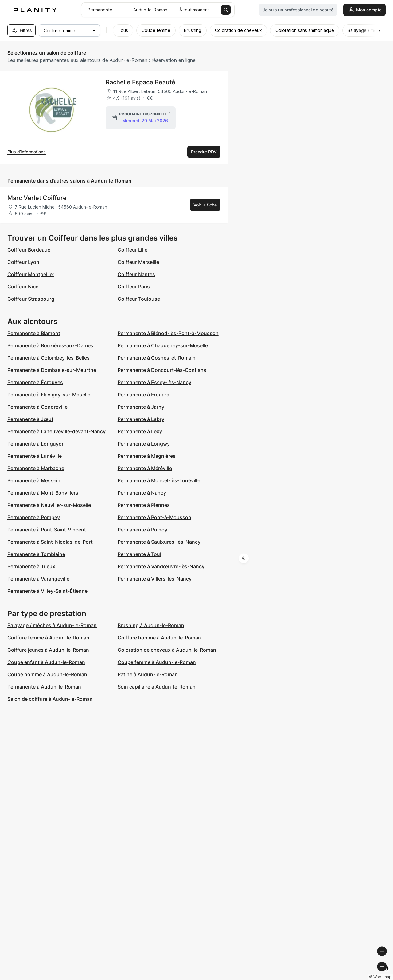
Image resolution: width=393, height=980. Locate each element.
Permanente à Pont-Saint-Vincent (47, 530)
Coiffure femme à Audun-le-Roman (48, 638)
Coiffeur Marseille (138, 262)
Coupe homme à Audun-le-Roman (47, 674)
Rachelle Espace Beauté (140, 82)
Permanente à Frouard (144, 395)
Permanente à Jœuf (30, 419)
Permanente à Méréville (145, 468)
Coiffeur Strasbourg (31, 299)
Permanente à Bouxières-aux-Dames (50, 345)
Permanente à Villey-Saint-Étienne (47, 591)
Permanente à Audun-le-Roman (44, 687)
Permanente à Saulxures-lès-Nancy (159, 542)
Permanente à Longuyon (36, 444)
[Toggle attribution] (386, 974)
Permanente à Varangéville (38, 579)
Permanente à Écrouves (35, 382)
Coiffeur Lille (132, 250)
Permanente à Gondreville (37, 407)
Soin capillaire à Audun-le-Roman (157, 687)
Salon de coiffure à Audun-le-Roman (50, 699)
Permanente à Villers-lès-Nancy (155, 579)
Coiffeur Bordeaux (29, 250)
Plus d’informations (27, 152)
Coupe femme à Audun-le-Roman (157, 662)
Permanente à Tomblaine (36, 554)
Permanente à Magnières (147, 456)
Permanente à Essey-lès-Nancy (154, 382)
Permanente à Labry (141, 419)
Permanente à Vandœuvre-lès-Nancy (161, 566)
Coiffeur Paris (134, 287)
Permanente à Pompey (34, 517)
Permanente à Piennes (144, 505)
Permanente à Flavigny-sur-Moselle (49, 395)
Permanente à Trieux (31, 566)
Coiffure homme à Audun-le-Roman (159, 638)
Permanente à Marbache (36, 468)
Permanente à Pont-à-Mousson (154, 517)
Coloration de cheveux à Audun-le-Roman (167, 650)
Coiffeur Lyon (23, 262)
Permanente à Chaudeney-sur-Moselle (163, 345)
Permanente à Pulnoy (142, 530)
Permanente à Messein (34, 480)
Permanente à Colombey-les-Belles (49, 358)
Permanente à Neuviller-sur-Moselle (49, 505)
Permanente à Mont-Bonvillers (43, 493)
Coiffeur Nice (23, 287)
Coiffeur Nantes (136, 274)
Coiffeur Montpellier (31, 274)
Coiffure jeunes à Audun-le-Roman (48, 650)
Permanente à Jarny (141, 407)
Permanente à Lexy (140, 431)
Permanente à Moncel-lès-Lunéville (159, 480)
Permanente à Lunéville (35, 456)
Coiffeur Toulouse (139, 299)
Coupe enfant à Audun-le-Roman (46, 662)
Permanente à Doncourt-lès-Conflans (162, 370)
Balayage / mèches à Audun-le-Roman (52, 625)
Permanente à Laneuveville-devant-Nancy (56, 431)
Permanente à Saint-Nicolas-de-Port (50, 542)
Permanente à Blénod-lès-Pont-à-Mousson (168, 333)
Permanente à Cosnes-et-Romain (157, 358)
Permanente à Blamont (34, 333)
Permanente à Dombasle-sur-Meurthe (52, 370)
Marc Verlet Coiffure (37, 198)
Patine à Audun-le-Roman (148, 674)
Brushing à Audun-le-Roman (151, 625)
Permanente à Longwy (144, 444)
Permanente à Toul (139, 554)
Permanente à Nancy (142, 493)
